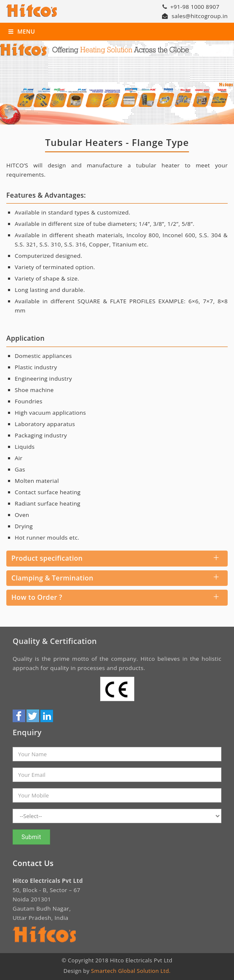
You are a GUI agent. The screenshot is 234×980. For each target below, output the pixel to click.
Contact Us (33, 863)
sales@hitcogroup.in (195, 16)
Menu (22, 32)
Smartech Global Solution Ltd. (131, 971)
